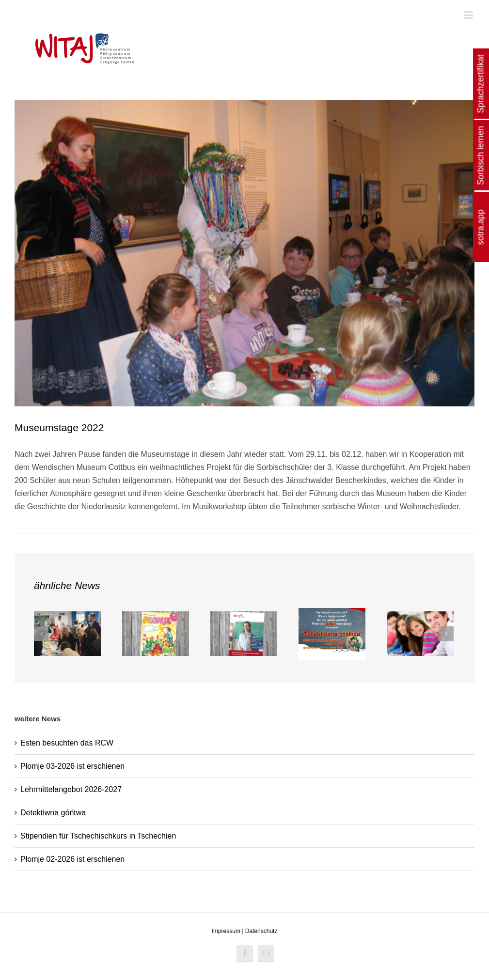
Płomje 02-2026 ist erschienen (72, 859)
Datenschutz (261, 931)
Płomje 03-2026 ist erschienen (72, 766)
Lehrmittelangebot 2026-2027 (71, 789)
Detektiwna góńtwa (53, 813)
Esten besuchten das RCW (67, 743)
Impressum (226, 931)
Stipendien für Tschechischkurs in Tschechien (98, 836)
